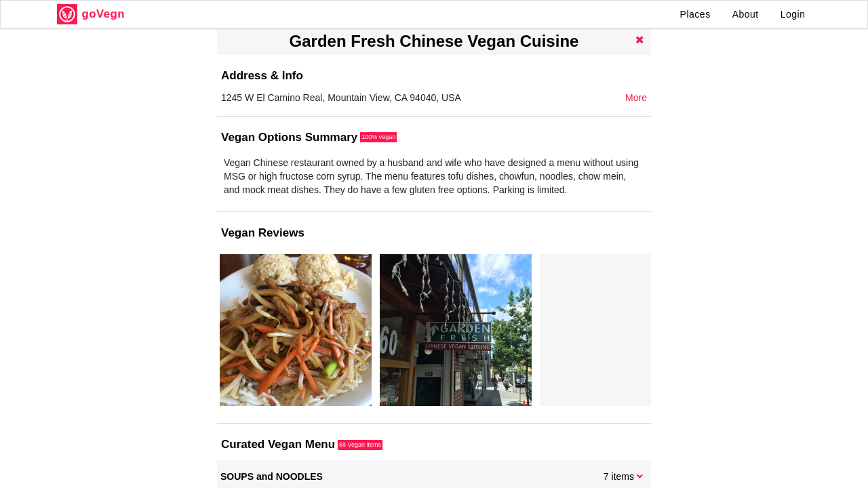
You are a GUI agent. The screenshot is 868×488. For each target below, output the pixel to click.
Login (793, 14)
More (636, 98)
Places (695, 14)
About (746, 14)
